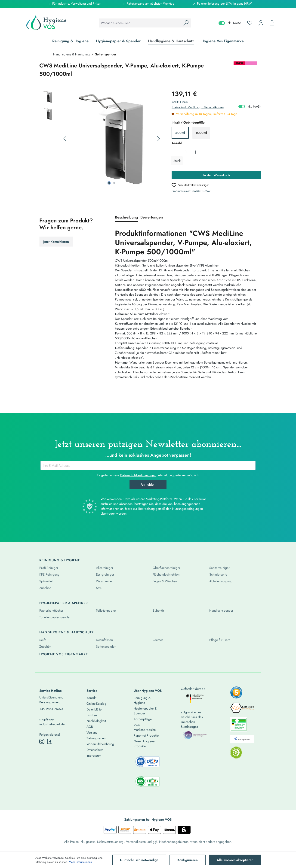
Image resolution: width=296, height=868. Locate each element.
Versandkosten (136, 842)
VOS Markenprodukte (145, 727)
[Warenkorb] (272, 23)
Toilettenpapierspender (55, 617)
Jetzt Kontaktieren (56, 242)
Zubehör (45, 588)
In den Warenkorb (216, 175)
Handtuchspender (221, 610)
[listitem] (236, 694)
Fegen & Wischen (165, 581)
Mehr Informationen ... (82, 862)
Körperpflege (143, 719)
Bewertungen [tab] (152, 217)
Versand (92, 732)
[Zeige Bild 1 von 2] (109, 183)
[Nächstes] (159, 139)
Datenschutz (95, 750)
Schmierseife (218, 574)
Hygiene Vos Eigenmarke (64, 654)
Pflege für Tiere (220, 640)
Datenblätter (95, 709)
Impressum (94, 756)
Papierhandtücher (51, 610)
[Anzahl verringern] (176, 152)
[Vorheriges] (65, 139)
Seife (43, 640)
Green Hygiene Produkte (144, 744)
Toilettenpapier (106, 610)
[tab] (126, 218)
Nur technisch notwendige (139, 860)
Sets (99, 588)
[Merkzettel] (250, 23)
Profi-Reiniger (49, 568)
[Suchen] (186, 23)
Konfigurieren (188, 860)
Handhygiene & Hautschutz (66, 632)
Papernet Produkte (146, 735)
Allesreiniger (105, 568)
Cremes (158, 640)
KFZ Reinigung (49, 574)
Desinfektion (104, 640)
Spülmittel (46, 581)
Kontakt (91, 698)
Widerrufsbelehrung (100, 744)
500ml (180, 133)
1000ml (201, 133)
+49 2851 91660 (51, 709)
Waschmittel (104, 581)
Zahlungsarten (96, 738)
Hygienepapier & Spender (64, 603)
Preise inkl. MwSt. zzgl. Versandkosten (198, 107)
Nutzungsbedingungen (187, 509)
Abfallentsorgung (221, 581)
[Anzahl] (186, 152)
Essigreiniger (105, 574)
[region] (101, 139)
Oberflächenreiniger (166, 568)
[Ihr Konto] (261, 23)
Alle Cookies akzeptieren (235, 860)
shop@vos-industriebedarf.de (52, 722)
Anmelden (148, 485)
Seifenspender (106, 646)
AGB (90, 727)
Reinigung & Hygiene (60, 560)
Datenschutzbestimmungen (138, 475)
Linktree (92, 715)
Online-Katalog (96, 704)
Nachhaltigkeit (96, 721)
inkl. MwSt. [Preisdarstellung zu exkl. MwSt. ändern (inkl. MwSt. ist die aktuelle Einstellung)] (230, 23)
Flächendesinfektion (166, 574)
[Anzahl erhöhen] (196, 152)
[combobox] (140, 23)
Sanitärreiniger (219, 568)
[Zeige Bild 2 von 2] (114, 183)
